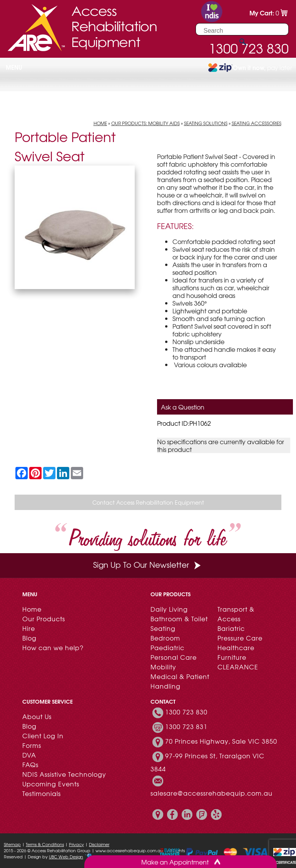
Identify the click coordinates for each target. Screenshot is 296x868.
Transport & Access (236, 614)
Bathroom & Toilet (179, 619)
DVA (29, 755)
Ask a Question (183, 407)
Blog (29, 638)
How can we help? (53, 647)
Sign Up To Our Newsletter (148, 564)
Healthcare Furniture (236, 652)
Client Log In (43, 736)
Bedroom (165, 638)
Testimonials (42, 793)
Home (100, 123)
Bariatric (231, 628)
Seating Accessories (257, 123)
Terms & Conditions (45, 844)
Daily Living (169, 609)
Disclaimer (99, 844)
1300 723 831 (186, 726)
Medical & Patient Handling (180, 681)
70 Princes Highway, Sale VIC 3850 (221, 741)
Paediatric (167, 647)
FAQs (30, 764)
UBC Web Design (66, 856)
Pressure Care (240, 638)
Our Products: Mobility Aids (145, 123)
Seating (163, 628)
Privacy (76, 844)
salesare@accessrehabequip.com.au (212, 793)
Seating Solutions (206, 123)
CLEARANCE (238, 667)
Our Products (44, 619)
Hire (29, 628)
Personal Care (174, 657)
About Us (37, 716)
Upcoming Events (51, 784)
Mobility (163, 667)
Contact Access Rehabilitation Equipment (148, 502)
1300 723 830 (186, 712)
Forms (32, 745)
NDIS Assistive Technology (64, 774)
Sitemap (12, 844)
